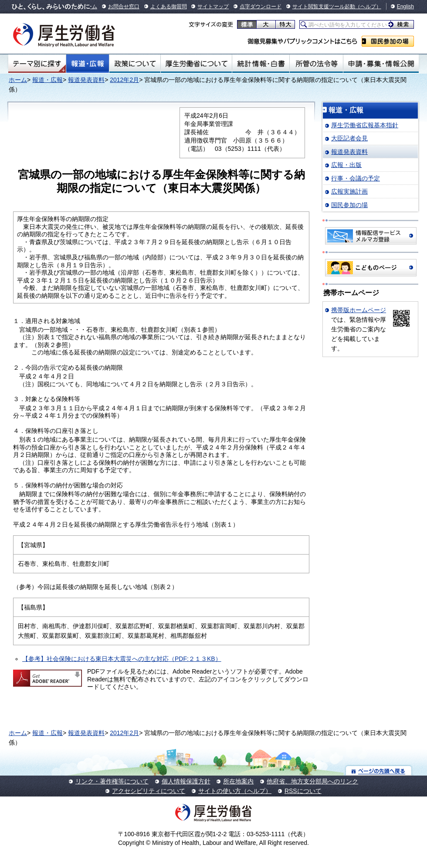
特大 (285, 24)
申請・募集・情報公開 (381, 64)
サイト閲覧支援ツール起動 (324, 7)
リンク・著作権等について (112, 781)
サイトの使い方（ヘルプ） (235, 791)
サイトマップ (213, 7)
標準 (247, 24)
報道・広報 (88, 64)
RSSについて (303, 791)
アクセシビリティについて (149, 791)
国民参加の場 (388, 41)
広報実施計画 (349, 191)
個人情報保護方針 (186, 781)
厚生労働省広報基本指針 (365, 125)
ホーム (18, 80)
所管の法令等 (316, 64)
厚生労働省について (197, 64)
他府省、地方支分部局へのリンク (312, 781)
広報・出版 (346, 165)
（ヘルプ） (368, 7)
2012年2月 (124, 80)
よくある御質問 (169, 7)
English (405, 7)
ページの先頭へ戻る (379, 771)
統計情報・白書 (261, 64)
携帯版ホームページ (359, 310)
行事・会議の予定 (356, 178)
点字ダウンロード (261, 7)
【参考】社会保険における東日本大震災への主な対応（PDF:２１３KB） (122, 659)
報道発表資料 (86, 80)
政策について (135, 64)
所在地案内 (238, 781)
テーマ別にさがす (37, 64)
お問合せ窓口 (124, 7)
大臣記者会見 (349, 138)
